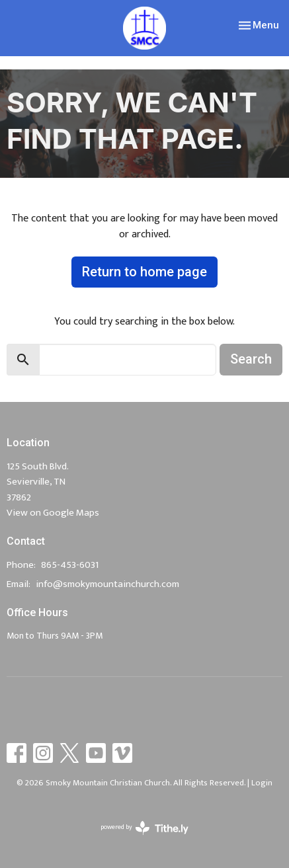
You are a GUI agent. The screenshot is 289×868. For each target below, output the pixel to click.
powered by (144, 828)
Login (262, 783)
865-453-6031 (70, 565)
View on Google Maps (53, 513)
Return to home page (144, 272)
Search (251, 359)
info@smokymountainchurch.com (107, 584)
